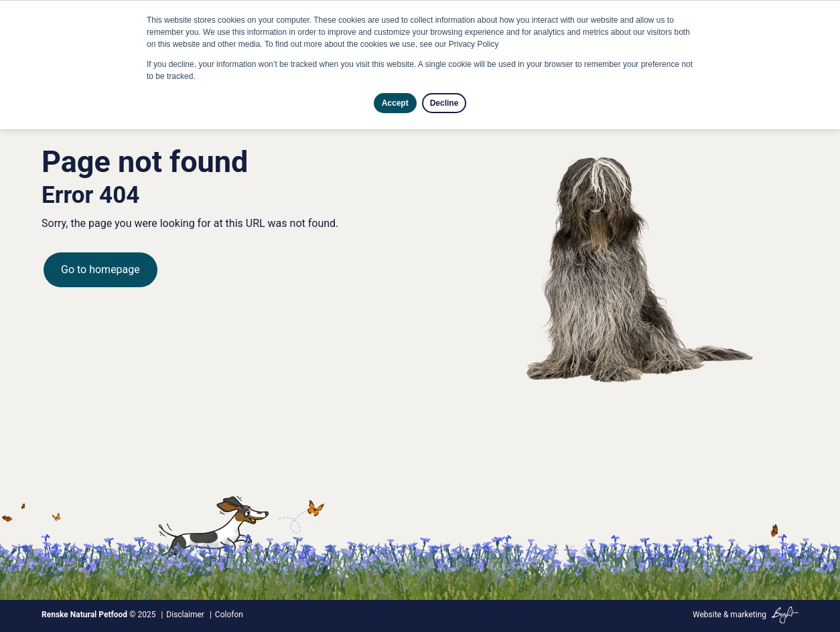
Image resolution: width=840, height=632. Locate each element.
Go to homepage (100, 269)
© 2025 (98, 615)
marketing (748, 615)
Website (707, 615)
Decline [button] (444, 103)
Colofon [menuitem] (229, 615)
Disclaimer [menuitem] (185, 615)
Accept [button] (395, 103)
